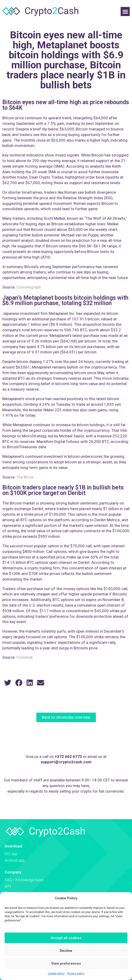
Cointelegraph (29, 287)
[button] (125, 12)
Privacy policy (76, 973)
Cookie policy (56, 973)
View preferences (66, 963)
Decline (66, 951)
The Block (25, 477)
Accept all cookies (66, 938)
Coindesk (25, 657)
